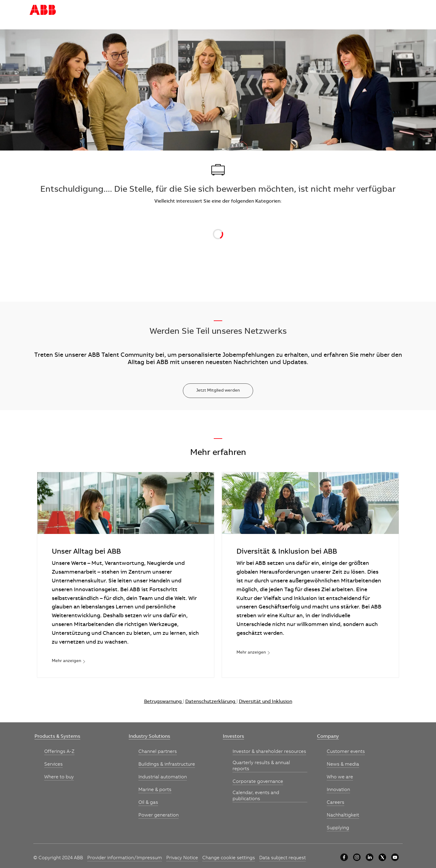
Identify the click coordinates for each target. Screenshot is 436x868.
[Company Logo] (43, 10)
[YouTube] (395, 857)
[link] (69, 661)
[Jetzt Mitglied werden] (218, 391)
